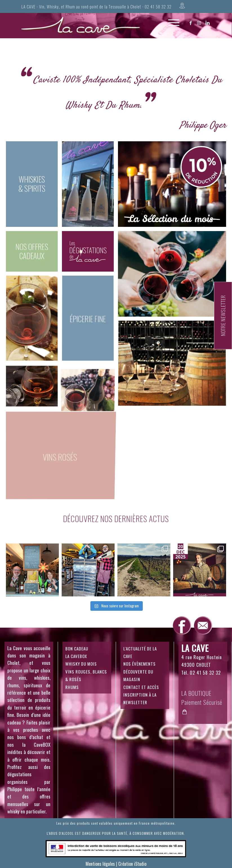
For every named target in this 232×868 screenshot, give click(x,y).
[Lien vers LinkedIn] (208, 23)
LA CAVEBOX (76, 656)
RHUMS (72, 687)
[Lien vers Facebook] (191, 23)
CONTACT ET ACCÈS (141, 687)
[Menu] (171, 28)
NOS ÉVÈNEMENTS (140, 664)
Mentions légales (100, 864)
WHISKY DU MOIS (81, 664)
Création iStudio (132, 864)
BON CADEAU (77, 648)
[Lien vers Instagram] (199, 23)
